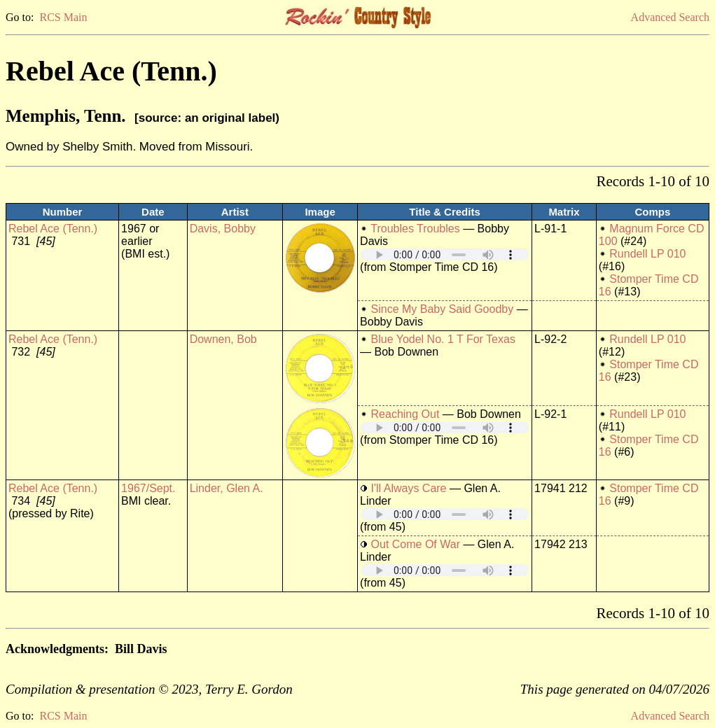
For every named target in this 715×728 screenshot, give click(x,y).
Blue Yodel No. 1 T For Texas (443, 339)
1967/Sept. (148, 488)
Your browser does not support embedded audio (445, 254)
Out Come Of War (416, 544)
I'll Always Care (409, 488)
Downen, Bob (223, 339)
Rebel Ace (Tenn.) (53, 229)
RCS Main (63, 17)
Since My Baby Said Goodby (443, 309)
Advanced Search (670, 17)
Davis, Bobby (223, 229)
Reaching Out (405, 414)
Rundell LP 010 (647, 254)
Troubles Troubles (415, 229)
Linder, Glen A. (227, 488)
